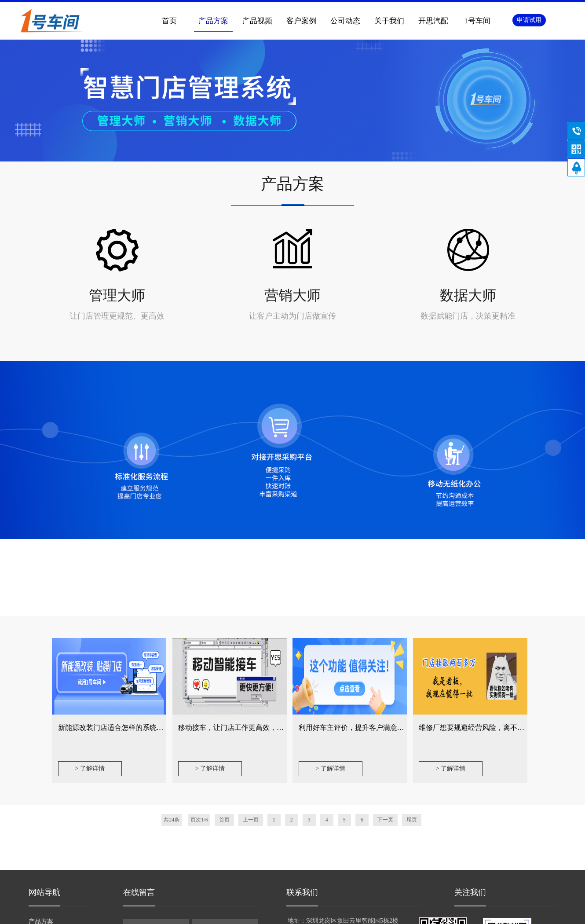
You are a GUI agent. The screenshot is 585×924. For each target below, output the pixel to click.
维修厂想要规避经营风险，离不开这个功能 (486, 728)
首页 (169, 21)
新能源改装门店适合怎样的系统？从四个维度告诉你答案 (146, 728)
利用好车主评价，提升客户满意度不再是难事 (369, 728)
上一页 (251, 820)
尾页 (412, 820)
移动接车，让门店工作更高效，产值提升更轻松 (252, 728)
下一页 (385, 820)
